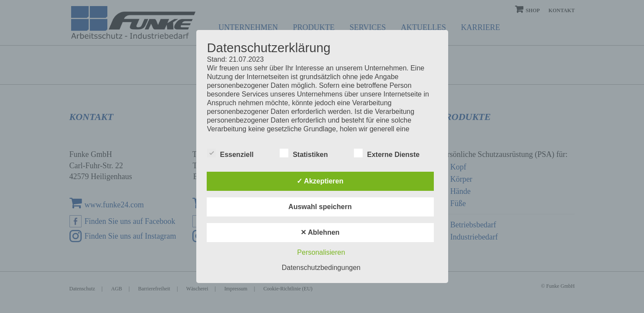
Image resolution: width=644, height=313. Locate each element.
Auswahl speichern (320, 207)
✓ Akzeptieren (320, 181)
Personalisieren (321, 252)
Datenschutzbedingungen (321, 268)
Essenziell (230, 153)
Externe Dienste (387, 153)
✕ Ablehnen (320, 232)
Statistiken (304, 153)
